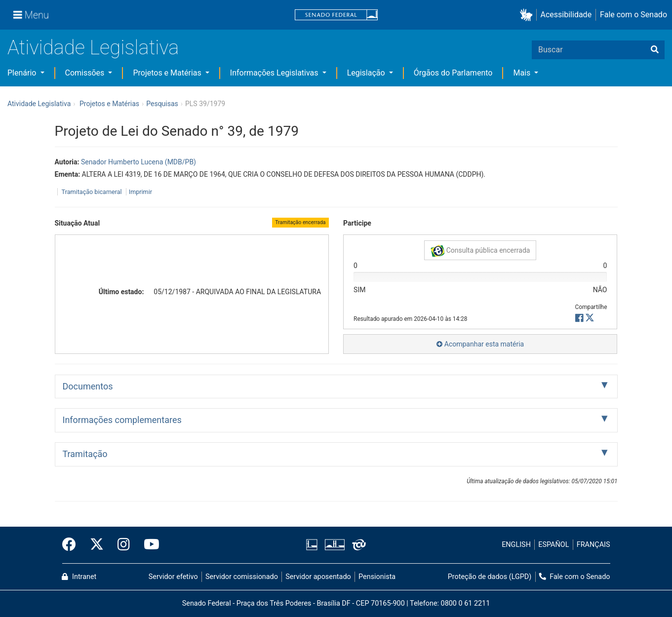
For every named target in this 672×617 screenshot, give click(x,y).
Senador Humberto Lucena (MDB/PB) (138, 162)
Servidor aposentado (318, 577)
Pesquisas (162, 104)
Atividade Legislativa (93, 48)
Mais (523, 73)
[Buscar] (655, 50)
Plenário (23, 73)
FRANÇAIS (593, 545)
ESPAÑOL (553, 545)
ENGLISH (516, 545)
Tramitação (85, 454)
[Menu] (31, 15)
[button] (528, 15)
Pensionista (377, 577)
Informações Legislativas (275, 73)
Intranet (79, 577)
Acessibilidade (566, 15)
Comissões (86, 73)
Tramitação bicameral (92, 192)
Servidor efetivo (173, 577)
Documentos (88, 386)
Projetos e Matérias (168, 73)
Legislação (367, 73)
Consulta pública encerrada (480, 251)
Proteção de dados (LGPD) (490, 577)
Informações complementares (122, 420)
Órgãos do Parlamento (453, 73)
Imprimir (140, 192)
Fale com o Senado (633, 15)
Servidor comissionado (242, 577)
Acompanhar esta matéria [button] (480, 344)
